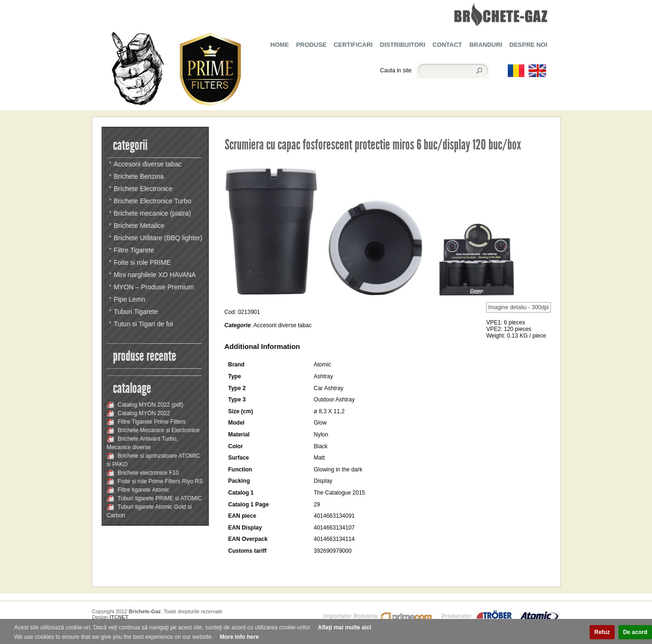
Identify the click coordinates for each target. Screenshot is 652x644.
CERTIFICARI (353, 45)
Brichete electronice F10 (143, 473)
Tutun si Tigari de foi (143, 324)
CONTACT (448, 45)
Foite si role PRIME (142, 262)
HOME (280, 45)
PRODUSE (311, 45)
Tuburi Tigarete (136, 312)
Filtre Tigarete (134, 250)
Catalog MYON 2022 (138, 413)
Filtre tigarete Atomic (138, 490)
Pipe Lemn (129, 299)
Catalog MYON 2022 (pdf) (145, 405)
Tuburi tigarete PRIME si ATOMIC (154, 498)
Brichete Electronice (143, 189)
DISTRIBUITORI (403, 45)
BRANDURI (486, 45)
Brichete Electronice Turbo (152, 201)
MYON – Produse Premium (154, 287)
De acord (635, 632)
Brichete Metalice (139, 226)
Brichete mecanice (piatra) (152, 213)
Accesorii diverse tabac (148, 164)
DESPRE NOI (528, 45)
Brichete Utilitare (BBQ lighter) (158, 238)
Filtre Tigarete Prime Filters (146, 422)
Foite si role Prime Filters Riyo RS (154, 481)
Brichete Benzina (139, 176)
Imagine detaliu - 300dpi (518, 307)
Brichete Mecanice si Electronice (153, 430)
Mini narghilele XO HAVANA (155, 275)
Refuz (602, 632)
